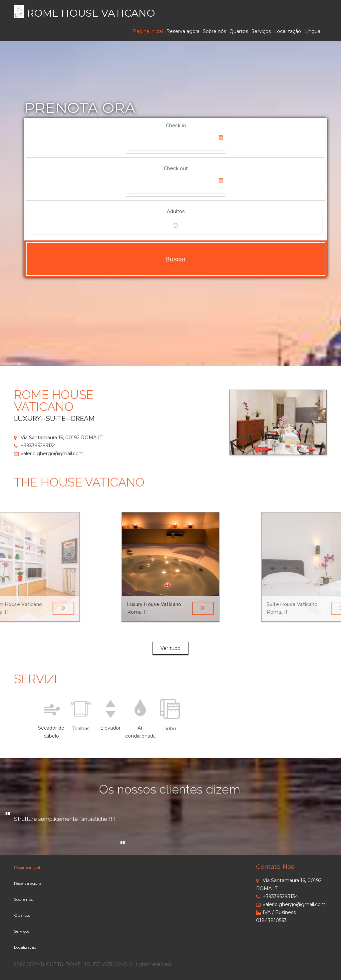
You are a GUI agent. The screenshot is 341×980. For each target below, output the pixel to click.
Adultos (176, 211)
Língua (312, 31)
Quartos (239, 31)
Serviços (261, 31)
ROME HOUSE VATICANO (91, 13)
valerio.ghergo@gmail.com (49, 454)
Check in (176, 126)
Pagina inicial (148, 31)
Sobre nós (214, 31)
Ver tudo (170, 648)
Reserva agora (183, 31)
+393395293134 (35, 446)
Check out (176, 168)
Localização (288, 31)
